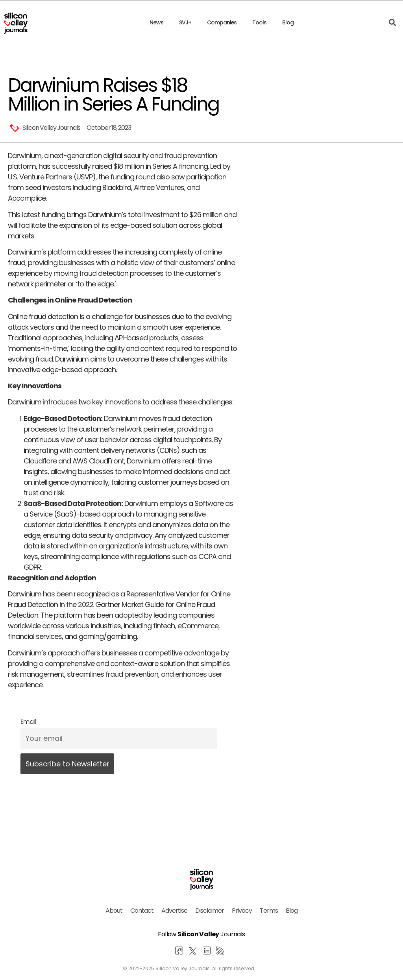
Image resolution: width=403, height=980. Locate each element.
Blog (288, 22)
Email (28, 722)
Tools (259, 22)
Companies (222, 22)
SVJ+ (185, 22)
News (156, 22)
